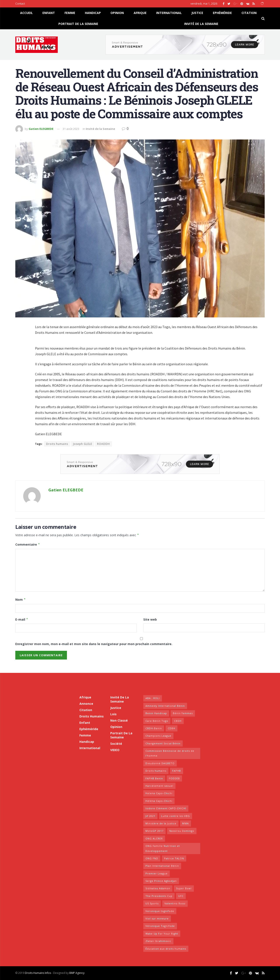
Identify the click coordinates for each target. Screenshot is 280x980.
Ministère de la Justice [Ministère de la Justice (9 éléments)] (161, 823)
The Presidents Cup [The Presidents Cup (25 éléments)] (159, 896)
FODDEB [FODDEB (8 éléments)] (174, 778)
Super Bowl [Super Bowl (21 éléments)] (184, 888)
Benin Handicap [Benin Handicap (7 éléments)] (156, 713)
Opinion (117, 13)
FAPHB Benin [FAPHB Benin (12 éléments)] (154, 778)
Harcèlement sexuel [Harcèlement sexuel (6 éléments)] (159, 786)
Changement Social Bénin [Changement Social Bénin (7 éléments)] (163, 743)
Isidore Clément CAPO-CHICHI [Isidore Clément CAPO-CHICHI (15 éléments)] (166, 808)
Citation (249, 13)
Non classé (119, 720)
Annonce (86, 704)
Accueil (26, 13)
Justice (197, 13)
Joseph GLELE (83, 444)
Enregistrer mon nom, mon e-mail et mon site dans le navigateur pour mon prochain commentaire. (94, 644)
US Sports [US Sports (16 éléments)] (152, 903)
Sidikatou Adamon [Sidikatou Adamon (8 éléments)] (158, 888)
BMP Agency (77, 973)
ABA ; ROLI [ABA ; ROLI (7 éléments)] (153, 698)
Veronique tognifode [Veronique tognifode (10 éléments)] (160, 911)
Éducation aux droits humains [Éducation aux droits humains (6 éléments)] (166, 949)
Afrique (140, 13)
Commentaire (28, 545)
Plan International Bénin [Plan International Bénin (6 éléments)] (162, 866)
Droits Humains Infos (38, 973)
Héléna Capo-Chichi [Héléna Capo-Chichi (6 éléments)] (159, 801)
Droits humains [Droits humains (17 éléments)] (156, 771)
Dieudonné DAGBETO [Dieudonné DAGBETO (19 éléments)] (160, 763)
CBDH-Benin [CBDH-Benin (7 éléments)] (154, 728)
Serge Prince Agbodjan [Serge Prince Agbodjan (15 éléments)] (161, 881)
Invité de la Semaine (201, 24)
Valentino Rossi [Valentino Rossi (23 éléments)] (175, 903)
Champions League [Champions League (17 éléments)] (158, 736)
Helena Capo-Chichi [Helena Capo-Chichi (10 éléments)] (159, 793)
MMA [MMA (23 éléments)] (185, 823)
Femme (70, 13)
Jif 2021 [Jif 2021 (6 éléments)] (150, 816)
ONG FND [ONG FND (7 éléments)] (152, 858)
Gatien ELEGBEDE (41, 129)
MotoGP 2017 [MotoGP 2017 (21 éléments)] (154, 831)
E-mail (22, 620)
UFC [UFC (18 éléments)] (181, 896)
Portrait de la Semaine (78, 24)
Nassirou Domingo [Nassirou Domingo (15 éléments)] (182, 831)
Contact (20, 4)
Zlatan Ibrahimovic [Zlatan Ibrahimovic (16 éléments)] (158, 941)
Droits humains (57, 444)
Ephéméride (222, 13)
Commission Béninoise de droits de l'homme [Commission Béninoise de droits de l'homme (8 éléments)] (170, 753)
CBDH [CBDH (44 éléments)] (178, 721)
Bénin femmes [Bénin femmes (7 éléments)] (183, 713)
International (169, 13)
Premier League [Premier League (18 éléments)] (157, 873)
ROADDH (103, 444)
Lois (113, 714)
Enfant (49, 13)
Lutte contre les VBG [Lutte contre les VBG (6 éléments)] (176, 816)
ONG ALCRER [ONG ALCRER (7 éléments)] (154, 838)
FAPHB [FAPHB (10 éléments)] (177, 771)
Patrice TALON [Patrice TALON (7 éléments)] (174, 858)
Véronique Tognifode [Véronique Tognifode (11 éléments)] (160, 926)
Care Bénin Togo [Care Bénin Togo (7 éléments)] (157, 721)
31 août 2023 (71, 129)
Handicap (93, 13)
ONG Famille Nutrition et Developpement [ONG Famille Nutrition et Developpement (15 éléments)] (163, 848)
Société (116, 744)
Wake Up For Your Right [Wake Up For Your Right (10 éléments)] (162, 934)
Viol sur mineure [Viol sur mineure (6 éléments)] (157, 918)
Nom (21, 600)
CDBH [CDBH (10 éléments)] (171, 728)
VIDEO (115, 750)
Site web (150, 619)
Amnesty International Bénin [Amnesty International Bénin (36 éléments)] (165, 706)
